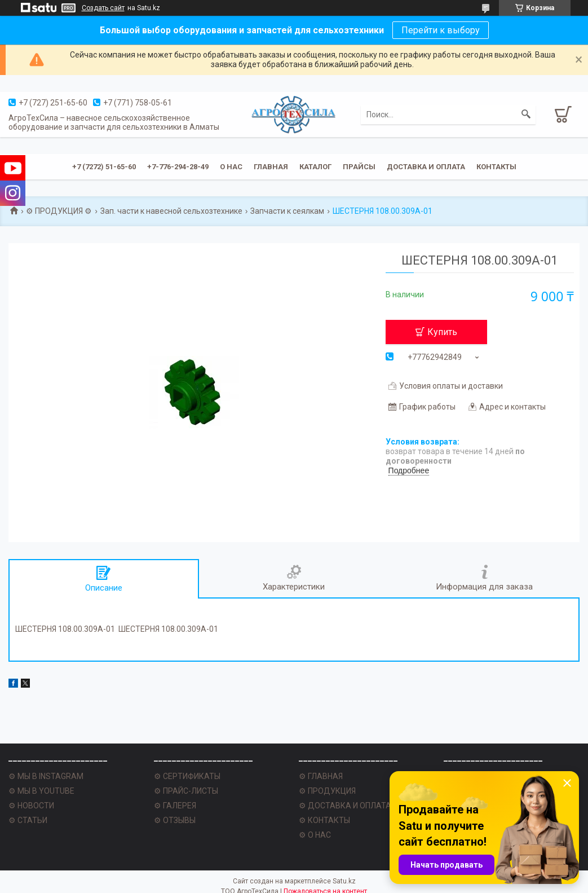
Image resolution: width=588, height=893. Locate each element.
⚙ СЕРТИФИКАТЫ (187, 776)
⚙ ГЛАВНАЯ (321, 776)
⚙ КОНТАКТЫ (324, 820)
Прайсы (359, 167)
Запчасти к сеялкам (287, 211)
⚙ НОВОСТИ (31, 806)
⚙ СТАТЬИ (28, 820)
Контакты (496, 167)
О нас (231, 167)
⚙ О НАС (315, 835)
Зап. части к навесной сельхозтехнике (171, 211)
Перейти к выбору (441, 30)
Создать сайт (103, 8)
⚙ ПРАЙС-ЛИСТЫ (186, 791)
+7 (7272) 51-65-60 (104, 167)
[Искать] (526, 115)
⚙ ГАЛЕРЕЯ (175, 806)
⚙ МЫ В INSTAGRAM (46, 776)
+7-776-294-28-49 (178, 167)
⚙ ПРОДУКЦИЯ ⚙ (59, 211)
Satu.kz (344, 881)
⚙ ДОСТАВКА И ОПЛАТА (345, 806)
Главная (271, 167)
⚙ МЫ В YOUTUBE (41, 791)
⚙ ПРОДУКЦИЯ (327, 791)
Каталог (315, 167)
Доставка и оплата (426, 167)
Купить (442, 332)
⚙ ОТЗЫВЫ (175, 820)
